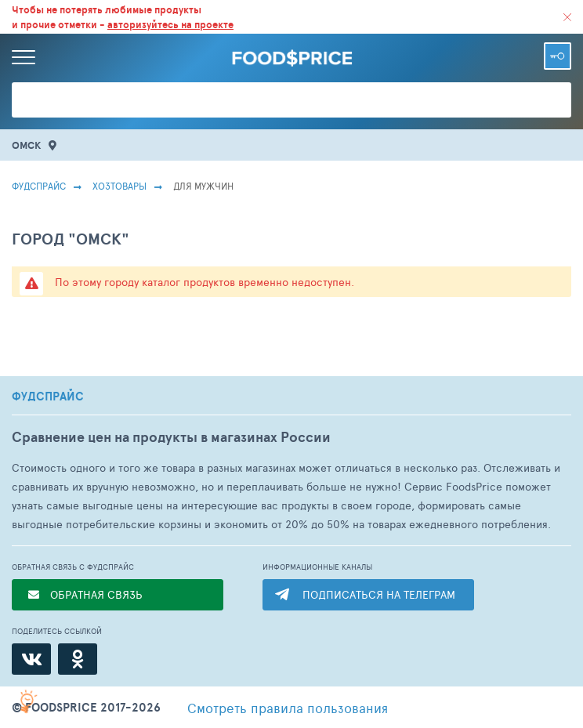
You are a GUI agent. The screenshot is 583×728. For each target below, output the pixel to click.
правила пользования (288, 708)
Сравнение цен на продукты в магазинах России (171, 437)
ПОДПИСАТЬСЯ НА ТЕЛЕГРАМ (379, 594)
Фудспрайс (39, 186)
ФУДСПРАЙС (48, 397)
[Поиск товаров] (291, 100)
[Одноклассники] (78, 659)
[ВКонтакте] (31, 659)
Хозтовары (119, 186)
